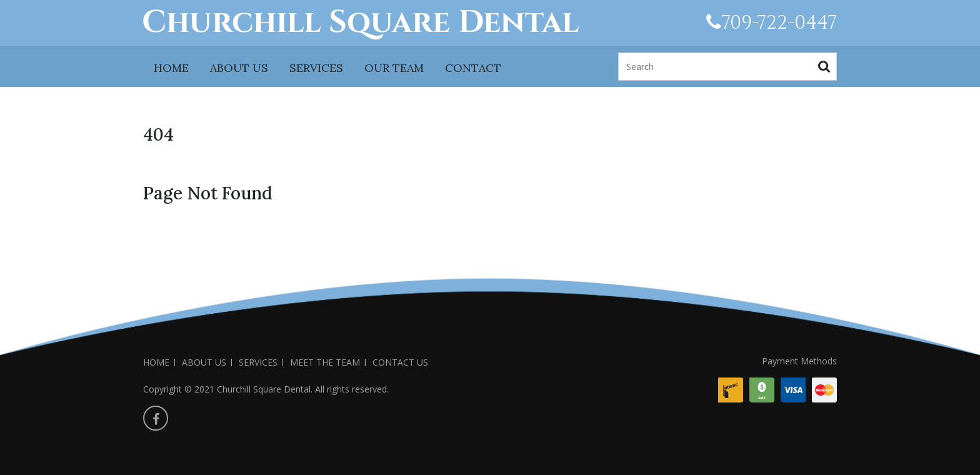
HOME (171, 68)
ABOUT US (239, 68)
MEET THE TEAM (325, 362)
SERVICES (316, 68)
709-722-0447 (772, 23)
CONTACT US (400, 362)
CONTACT (473, 68)
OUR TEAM (394, 68)
